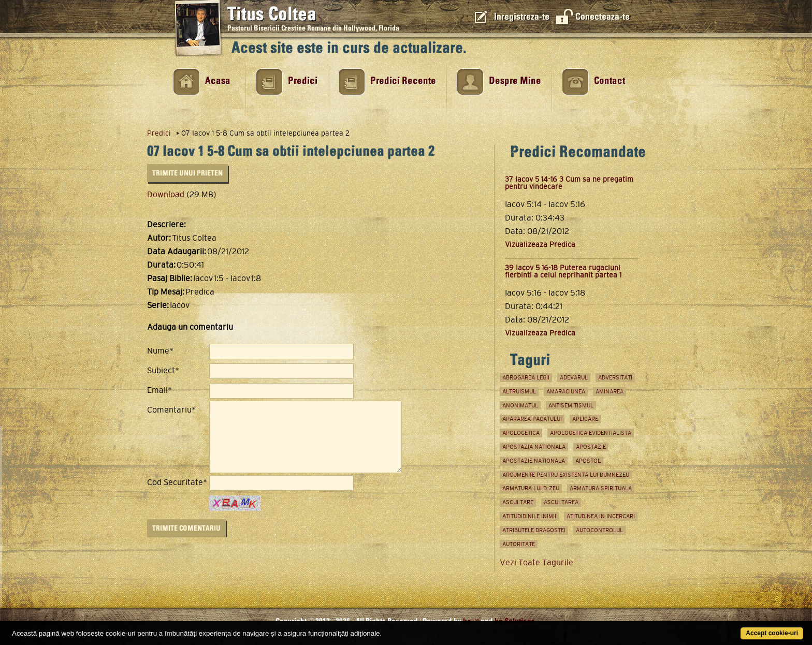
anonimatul (520, 405)
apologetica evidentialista (591, 433)
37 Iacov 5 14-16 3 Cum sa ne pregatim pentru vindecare (569, 183)
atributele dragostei (534, 530)
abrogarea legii (526, 377)
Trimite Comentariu (186, 528)
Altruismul (519, 391)
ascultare (518, 502)
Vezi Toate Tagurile (536, 562)
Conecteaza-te (603, 17)
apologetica (521, 433)
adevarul (574, 377)
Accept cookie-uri (772, 633)
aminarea (610, 391)
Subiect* (163, 371)
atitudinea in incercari (601, 516)
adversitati (615, 377)
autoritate (519, 544)
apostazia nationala (534, 447)
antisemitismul (571, 405)
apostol (588, 461)
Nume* (160, 351)
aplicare (585, 419)
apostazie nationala (534, 461)
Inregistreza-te (522, 17)
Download (166, 194)
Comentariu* (171, 410)
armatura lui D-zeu (531, 488)
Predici (303, 81)
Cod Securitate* (177, 482)
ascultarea (561, 502)
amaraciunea (566, 391)
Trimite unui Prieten (187, 173)
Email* (160, 390)
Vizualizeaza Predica (540, 244)
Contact (610, 81)
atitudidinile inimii (529, 516)
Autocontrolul (599, 530)
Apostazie (591, 447)
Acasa (218, 81)
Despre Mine (515, 81)
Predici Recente (403, 81)
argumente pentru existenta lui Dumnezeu (566, 475)
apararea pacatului (532, 419)
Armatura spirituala (601, 488)
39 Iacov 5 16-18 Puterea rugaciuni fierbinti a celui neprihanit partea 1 (563, 271)
